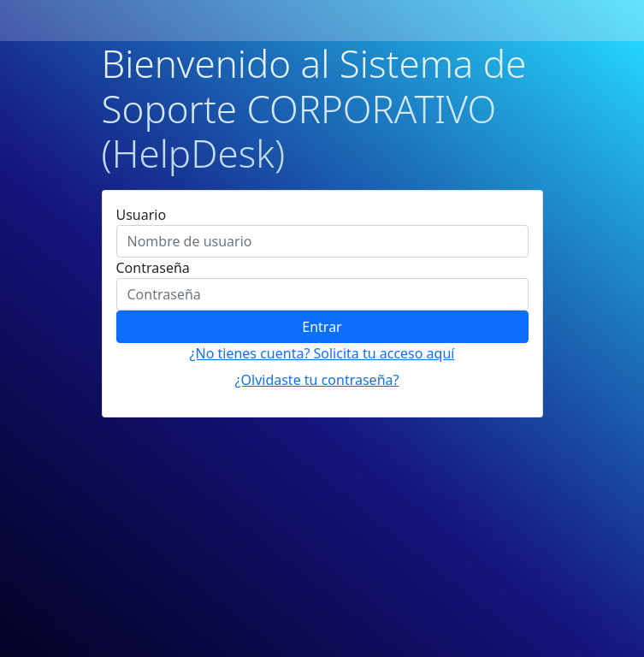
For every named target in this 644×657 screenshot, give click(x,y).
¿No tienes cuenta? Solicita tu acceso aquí (322, 353)
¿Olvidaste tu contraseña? (317, 380)
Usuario (142, 215)
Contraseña (153, 268)
